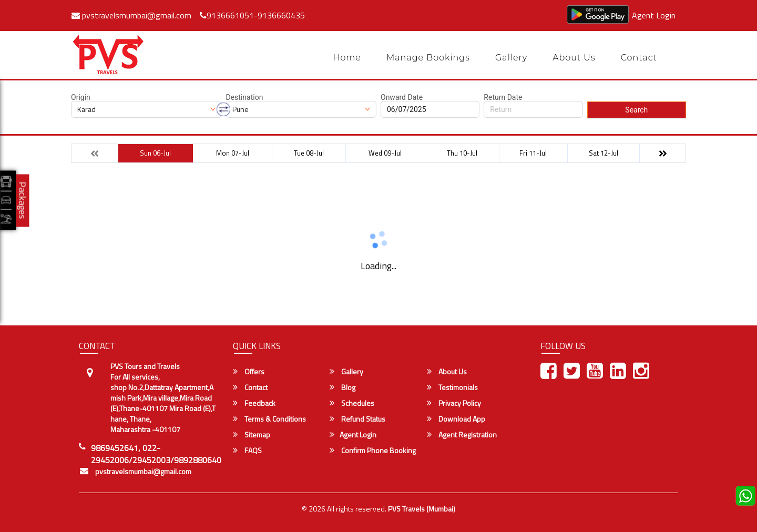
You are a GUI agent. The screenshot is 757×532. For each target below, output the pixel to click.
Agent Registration (462, 435)
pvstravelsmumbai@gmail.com (131, 15)
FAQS (247, 451)
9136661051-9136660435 (252, 15)
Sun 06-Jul (155, 153)
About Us (574, 58)
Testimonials (452, 387)
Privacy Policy (454, 403)
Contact (639, 58)
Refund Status (357, 419)
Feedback (254, 403)
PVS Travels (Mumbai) (422, 509)
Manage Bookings (428, 58)
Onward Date (402, 97)
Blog (342, 387)
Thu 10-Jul (462, 153)
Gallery (511, 58)
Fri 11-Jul (533, 153)
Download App (456, 419)
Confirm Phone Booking (373, 451)
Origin (81, 97)
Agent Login (654, 15)
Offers (249, 372)
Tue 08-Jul (309, 153)
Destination (245, 97)
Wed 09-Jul (385, 153)
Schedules (352, 403)
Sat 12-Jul (603, 153)
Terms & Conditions (269, 419)
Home (347, 58)
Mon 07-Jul (233, 153)
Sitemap (252, 435)
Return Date (503, 97)
